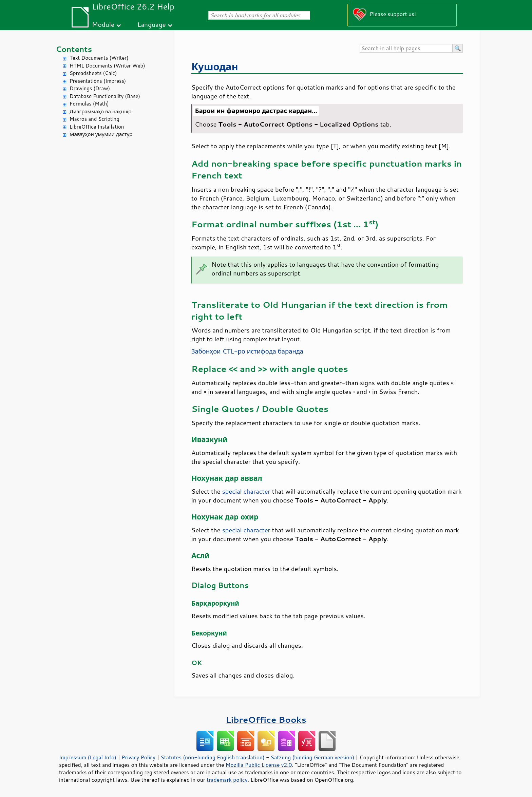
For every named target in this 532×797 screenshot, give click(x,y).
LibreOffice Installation (97, 127)
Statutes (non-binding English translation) (212, 757)
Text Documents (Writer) (99, 58)
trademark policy (227, 780)
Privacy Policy (138, 757)
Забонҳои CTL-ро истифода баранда (247, 351)
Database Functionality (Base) (105, 96)
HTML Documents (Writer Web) (107, 66)
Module (103, 24)
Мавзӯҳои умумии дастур (101, 134)
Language (152, 24)
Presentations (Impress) (98, 81)
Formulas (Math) (89, 104)
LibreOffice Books (266, 719)
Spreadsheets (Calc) (93, 73)
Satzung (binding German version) (313, 757)
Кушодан (215, 66)
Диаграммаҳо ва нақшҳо (100, 111)
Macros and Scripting (94, 119)
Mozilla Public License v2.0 (259, 765)
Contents (74, 49)
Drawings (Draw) (90, 88)
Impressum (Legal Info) (88, 757)
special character (246, 491)
